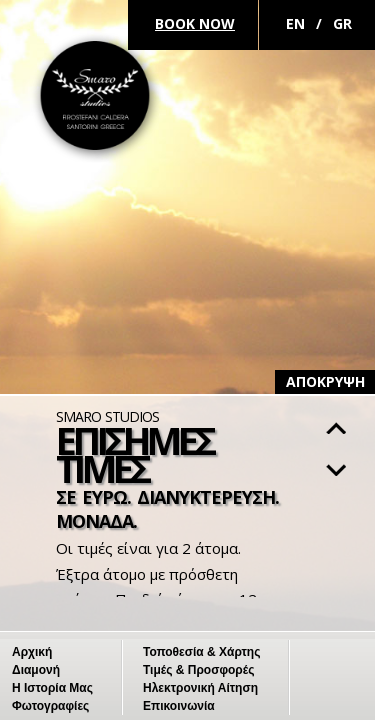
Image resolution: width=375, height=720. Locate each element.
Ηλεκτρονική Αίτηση (200, 688)
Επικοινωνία (179, 706)
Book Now (195, 23)
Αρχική (32, 652)
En (295, 23)
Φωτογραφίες (50, 706)
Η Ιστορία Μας (52, 688)
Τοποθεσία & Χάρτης (201, 652)
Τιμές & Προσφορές (198, 670)
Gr (342, 23)
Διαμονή (36, 670)
